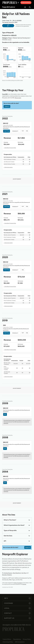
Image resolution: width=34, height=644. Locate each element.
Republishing (17, 639)
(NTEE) (10, 40)
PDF (23, 131)
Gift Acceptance (20, 642)
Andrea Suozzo (8, 573)
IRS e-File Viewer (18, 583)
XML (27, 131)
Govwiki (24, 584)
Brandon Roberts (7, 575)
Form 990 (5, 94)
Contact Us (7, 106)
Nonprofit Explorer (9, 7)
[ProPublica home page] (14, 629)
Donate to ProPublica (26, 3)
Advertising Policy (8, 642)
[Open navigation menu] (18, 3)
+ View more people (8, 167)
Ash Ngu (24, 573)
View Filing (7, 131)
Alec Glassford (17, 573)
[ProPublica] (10, 3)
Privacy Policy (27, 639)
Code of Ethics (7, 639)
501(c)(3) (14, 35)
